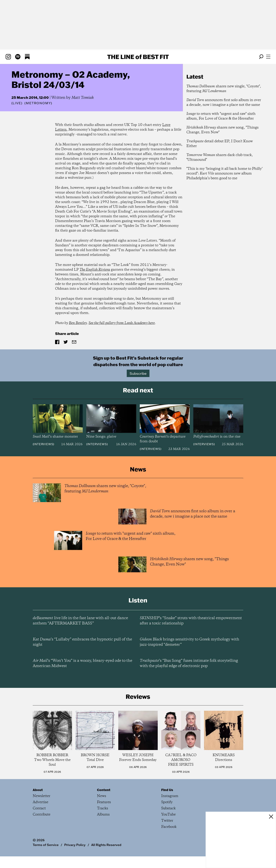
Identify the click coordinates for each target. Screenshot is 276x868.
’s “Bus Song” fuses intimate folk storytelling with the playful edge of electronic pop (189, 663)
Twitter (167, 821)
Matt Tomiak (83, 98)
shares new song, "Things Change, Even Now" (222, 130)
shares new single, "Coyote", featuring (224, 89)
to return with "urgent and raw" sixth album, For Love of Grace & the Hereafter (221, 116)
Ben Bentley (78, 323)
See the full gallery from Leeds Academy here (122, 323)
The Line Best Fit (138, 57)
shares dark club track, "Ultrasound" (220, 157)
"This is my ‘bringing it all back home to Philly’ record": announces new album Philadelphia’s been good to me (225, 174)
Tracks (103, 808)
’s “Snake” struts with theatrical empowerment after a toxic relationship (191, 621)
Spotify (167, 802)
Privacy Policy (75, 845)
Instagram (170, 796)
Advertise (40, 802)
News (102, 796)
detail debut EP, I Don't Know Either (220, 144)
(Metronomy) (38, 103)
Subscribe (138, 373)
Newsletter (42, 796)
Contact (39, 808)
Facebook (169, 827)
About (38, 790)
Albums (103, 815)
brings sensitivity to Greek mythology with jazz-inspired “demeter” (189, 642)
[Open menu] (268, 57)
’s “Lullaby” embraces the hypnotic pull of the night (82, 642)
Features (104, 802)
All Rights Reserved (106, 845)
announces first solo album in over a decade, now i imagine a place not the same (224, 102)
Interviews (43, 444)
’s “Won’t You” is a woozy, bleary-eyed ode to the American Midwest (82, 663)
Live (17, 103)
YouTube (168, 815)
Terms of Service (46, 845)
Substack (168, 808)
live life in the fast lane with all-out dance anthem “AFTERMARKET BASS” (80, 621)
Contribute (42, 815)
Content (104, 790)
